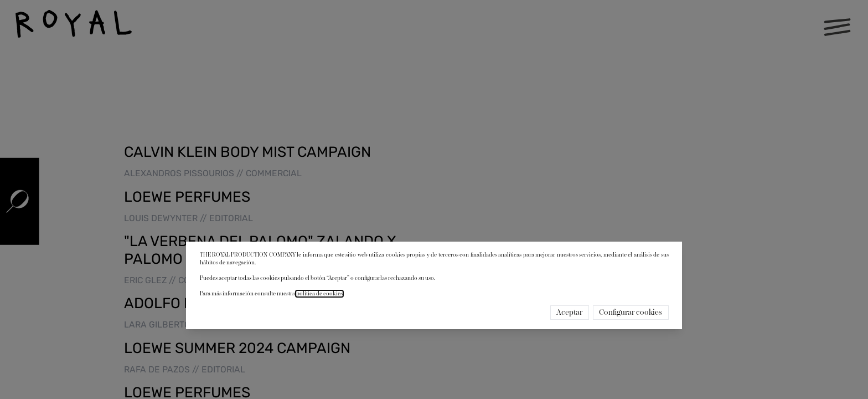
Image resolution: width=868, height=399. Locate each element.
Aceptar (569, 313)
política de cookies (319, 294)
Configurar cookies (631, 313)
